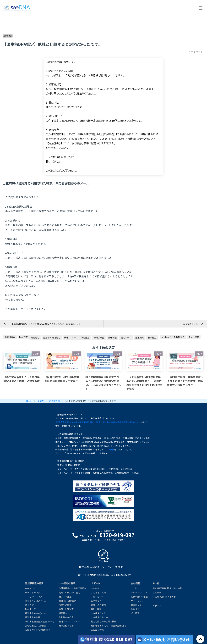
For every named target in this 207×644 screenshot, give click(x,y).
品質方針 (157, 592)
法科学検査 (99, 337)
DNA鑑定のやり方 (99, 617)
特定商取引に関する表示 (164, 597)
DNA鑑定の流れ (98, 613)
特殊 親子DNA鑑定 (68, 601)
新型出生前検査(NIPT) (35, 613)
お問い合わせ (97, 597)
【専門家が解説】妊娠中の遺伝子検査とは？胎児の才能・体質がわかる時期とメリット (185, 381)
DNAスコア (30, 588)
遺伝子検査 (194, 337)
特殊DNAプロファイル (69, 621)
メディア (157, 605)
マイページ (96, 588)
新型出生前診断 (33, 617)
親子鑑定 (152, 337)
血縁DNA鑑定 (65, 605)
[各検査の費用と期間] (106, 639)
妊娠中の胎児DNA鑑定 (69, 592)
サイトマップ (137, 601)
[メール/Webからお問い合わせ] (164, 639)
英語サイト (136, 609)
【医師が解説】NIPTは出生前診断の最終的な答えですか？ (62, 379)
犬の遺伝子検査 (66, 626)
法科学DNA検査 (66, 617)
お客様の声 (8, 36)
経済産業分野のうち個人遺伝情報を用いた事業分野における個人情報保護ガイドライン (97, 422)
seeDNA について (139, 592)
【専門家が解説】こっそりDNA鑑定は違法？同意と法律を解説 (22, 379)
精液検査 (63, 613)
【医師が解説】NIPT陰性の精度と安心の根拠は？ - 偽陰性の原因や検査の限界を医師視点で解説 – (144, 383)
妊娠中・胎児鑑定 (52, 337)
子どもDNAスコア (34, 597)
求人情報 (135, 613)
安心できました (190, 324)
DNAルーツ (30, 609)
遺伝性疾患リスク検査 (36, 626)
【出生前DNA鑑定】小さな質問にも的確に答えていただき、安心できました (45, 324)
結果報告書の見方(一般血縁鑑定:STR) (109, 626)
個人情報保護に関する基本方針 (167, 588)
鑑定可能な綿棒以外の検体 (104, 621)
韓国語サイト (137, 605)
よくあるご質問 (98, 592)
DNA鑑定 (23, 337)
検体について (71, 337)
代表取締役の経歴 (139, 597)
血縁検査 (112, 337)
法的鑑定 (85, 337)
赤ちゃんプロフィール (36, 601)
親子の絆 (29, 605)
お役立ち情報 (97, 630)
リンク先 (110, 449)
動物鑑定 (35, 337)
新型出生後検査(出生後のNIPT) (40, 621)
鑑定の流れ (126, 337)
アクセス (135, 588)
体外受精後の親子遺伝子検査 (73, 588)
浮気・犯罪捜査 (66, 609)
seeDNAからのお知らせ (173, 337)
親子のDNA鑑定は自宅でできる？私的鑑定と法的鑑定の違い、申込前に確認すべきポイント (103, 383)
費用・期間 (96, 609)
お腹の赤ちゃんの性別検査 (38, 630)
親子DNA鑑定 (65, 597)
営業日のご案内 (98, 605)
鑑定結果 (140, 337)
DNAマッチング (33, 592)
